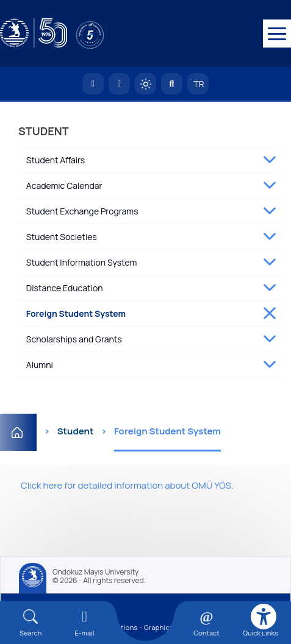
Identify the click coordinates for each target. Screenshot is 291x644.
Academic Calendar (64, 186)
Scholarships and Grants (74, 339)
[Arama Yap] (172, 84)
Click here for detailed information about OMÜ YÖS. (127, 485)
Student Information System (81, 262)
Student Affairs (56, 160)
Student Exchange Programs (82, 211)
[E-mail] (84, 623)
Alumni (40, 365)
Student (76, 431)
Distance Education (65, 288)
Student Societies (62, 237)
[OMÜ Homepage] (93, 84)
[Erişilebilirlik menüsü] (264, 617)
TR (198, 84)
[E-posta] (119, 84)
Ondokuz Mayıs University (95, 572)
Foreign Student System (76, 313)
